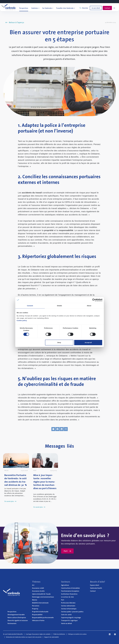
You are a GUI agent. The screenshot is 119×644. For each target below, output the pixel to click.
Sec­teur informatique (69, 609)
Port (67, 551)
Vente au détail (66, 623)
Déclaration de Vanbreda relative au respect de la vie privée (24, 637)
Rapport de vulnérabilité (52, 637)
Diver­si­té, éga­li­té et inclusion (18, 620)
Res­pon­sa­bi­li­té (37, 615)
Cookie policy (22, 320)
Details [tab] (60, 306)
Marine (35, 600)
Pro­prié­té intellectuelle (40, 612)
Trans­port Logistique (69, 620)
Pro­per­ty (35, 609)
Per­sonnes (36, 606)
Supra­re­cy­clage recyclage (71, 617)
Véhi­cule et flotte (38, 620)
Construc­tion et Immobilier (71, 588)
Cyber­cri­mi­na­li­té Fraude (41, 594)
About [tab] (89, 306)
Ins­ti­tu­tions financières (69, 594)
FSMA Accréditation (59, 634)
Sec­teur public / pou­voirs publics (72, 612)
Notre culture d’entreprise (17, 617)
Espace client (95, 585)
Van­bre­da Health (96, 588)
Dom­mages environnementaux (43, 597)
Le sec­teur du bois (67, 597)
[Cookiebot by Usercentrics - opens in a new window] (94, 300)
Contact (107, 8)
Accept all (88, 342)
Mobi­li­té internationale (40, 603)
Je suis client (96, 8)
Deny (59, 342)
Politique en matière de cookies (77, 634)
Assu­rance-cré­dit (38, 588)
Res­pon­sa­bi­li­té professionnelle (43, 617)
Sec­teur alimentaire (68, 606)
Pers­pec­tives (12, 612)
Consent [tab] (30, 306)
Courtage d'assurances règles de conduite (38, 634)
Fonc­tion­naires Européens (70, 591)
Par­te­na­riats (12, 623)
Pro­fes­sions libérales (68, 603)
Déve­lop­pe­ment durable (16, 615)
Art (33, 585)
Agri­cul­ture (65, 585)
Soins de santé (66, 615)
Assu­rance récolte (38, 591)
